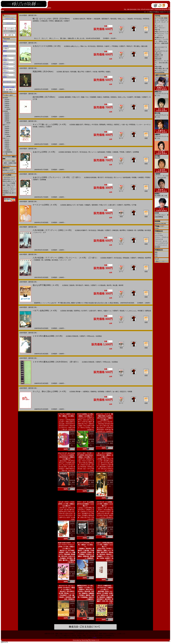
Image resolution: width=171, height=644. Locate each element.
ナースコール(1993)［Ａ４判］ (45, 205)
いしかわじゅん (131, 311)
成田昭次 (86, 392)
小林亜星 (115, 152)
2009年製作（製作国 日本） (72, 574)
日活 (156, 256)
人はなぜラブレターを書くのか (162, 93)
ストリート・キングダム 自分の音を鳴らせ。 (162, 63)
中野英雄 (132, 125)
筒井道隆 (73, 72)
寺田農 (35, 127)
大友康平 (130, 97)
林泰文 (100, 97)
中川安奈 (95, 125)
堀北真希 (97, 19)
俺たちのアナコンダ (161, 32)
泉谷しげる (122, 97)
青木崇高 (113, 19)
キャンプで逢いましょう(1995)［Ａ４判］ (50, 124)
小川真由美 (102, 285)
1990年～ (7, 104)
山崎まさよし (75, 46)
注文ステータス (165, 12)
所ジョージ (92, 152)
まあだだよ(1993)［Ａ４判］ (44, 152)
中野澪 (51, 21)
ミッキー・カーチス (143, 125)
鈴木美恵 (148, 230)
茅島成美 (100, 230)
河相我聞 (93, 97)
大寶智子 (67, 21)
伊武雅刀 (141, 311)
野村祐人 (88, 125)
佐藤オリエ (107, 311)
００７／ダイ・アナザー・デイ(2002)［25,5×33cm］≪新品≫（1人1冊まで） (86, 455)
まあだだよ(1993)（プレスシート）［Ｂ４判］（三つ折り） (57, 177)
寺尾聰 (109, 152)
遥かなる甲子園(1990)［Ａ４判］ (46, 285)
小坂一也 (125, 125)
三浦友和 (71, 285)
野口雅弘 (137, 46)
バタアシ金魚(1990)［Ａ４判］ (45, 311)
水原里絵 (99, 336)
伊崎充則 (115, 230)
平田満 (122, 152)
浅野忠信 (148, 311)
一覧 (6, 154)
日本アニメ (6, 138)
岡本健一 (79, 392)
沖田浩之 (110, 125)
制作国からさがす (8, 170)
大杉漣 (95, 72)
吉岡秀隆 (136, 152)
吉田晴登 (36, 21)
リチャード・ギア (40, 233)
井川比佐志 (138, 19)
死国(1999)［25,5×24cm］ (44, 72)
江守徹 (134, 205)
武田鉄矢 (114, 97)
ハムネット (159, 26)
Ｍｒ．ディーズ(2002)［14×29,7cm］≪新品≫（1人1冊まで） (105, 455)
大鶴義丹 (87, 205)
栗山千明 (81, 72)
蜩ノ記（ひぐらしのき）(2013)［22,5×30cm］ (52, 19)
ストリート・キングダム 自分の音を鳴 (162, 175)
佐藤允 (108, 72)
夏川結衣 (66, 72)
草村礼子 (130, 46)
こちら (94, 638)
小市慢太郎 (44, 21)
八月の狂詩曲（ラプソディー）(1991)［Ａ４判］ (53, 230)
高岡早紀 (77, 311)
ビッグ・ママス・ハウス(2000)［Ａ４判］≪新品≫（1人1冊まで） (66, 504)
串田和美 (146, 19)
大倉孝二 (107, 46)
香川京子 (75, 152)
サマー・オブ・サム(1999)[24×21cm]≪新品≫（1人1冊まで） (85, 504)
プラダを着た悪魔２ (161, 18)
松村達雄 (68, 152)
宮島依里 (75, 336)
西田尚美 (100, 46)
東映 (156, 252)
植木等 (109, 285)
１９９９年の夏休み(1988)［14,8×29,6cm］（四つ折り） (56, 362)
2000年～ (7, 102)
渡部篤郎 (68, 97)
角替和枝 (106, 97)
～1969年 (7, 109)
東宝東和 (157, 247)
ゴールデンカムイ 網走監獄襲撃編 (162, 214)
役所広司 (82, 19)
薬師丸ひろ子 (71, 205)
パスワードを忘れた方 (9, 31)
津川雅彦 (137, 97)
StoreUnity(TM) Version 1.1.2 (90, 640)
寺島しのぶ (122, 19)
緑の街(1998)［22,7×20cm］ (44, 97)
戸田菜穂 (115, 46)
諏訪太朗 (144, 46)
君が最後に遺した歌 (161, 69)
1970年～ (7, 107)
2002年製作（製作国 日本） (110, 615)
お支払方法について (9, 179)
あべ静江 (116, 392)
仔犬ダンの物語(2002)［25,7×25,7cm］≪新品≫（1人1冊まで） (105, 588)
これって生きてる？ (161, 20)
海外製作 (5, 98)
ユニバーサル (159, 235)
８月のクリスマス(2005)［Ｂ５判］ (47, 46)
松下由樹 (80, 205)
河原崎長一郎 (132, 230)
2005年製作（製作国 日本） (72, 611)
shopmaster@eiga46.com (162, 9)
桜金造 (122, 311)
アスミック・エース (161, 241)
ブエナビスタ (159, 239)
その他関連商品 (7, 152)
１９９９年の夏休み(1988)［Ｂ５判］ (48, 336)
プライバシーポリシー (9, 189)
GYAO (157, 228)
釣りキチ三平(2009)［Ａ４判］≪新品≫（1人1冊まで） (85, 545)
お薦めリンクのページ (162, 261)
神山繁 (115, 285)
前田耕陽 (101, 392)
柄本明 (121, 285)
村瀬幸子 (84, 230)
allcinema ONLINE (160, 224)
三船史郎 (130, 19)
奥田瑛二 (117, 125)
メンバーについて (8, 187)
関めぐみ (84, 46)
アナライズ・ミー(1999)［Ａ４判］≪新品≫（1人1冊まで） (105, 504)
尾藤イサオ (85, 97)
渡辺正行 (123, 392)
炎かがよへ (159, 57)
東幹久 (100, 311)
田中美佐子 (80, 285)
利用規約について (8, 191)
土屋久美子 (112, 205)
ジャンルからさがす (9, 172)
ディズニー (158, 233)
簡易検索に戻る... (8, 92)
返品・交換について (9, 185)
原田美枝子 (105, 19)
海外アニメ (6, 125)
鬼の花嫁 (158, 67)
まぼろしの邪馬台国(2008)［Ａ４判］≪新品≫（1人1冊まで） (105, 545)
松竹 (156, 254)
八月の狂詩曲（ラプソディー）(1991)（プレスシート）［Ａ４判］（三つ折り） (65, 258)
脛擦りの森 (159, 55)
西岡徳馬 (102, 125)
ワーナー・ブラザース (162, 237)
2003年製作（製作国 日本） (91, 611)
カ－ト (146, 12)
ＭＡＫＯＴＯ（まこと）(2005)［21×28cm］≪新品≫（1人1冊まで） (67, 588)
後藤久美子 (79, 125)
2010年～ (7, 100)
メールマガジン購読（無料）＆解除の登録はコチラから (9, 163)
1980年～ (7, 105)
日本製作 (5, 111)
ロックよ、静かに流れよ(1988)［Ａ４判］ (50, 391)
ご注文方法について (9, 177)
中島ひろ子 (76, 97)
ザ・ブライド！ (160, 28)
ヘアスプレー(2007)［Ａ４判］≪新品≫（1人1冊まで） (66, 416)
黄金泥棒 (158, 59)
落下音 (157, 30)
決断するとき (159, 38)
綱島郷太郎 (59, 21)
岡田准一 (90, 19)
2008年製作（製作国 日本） (110, 572)
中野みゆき (91, 336)
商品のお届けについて (9, 181)
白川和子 (84, 311)
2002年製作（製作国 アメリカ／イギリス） (89, 484)
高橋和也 (94, 392)
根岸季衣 (102, 72)
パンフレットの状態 (9, 183)
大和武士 (42, 127)
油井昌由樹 (101, 152)
